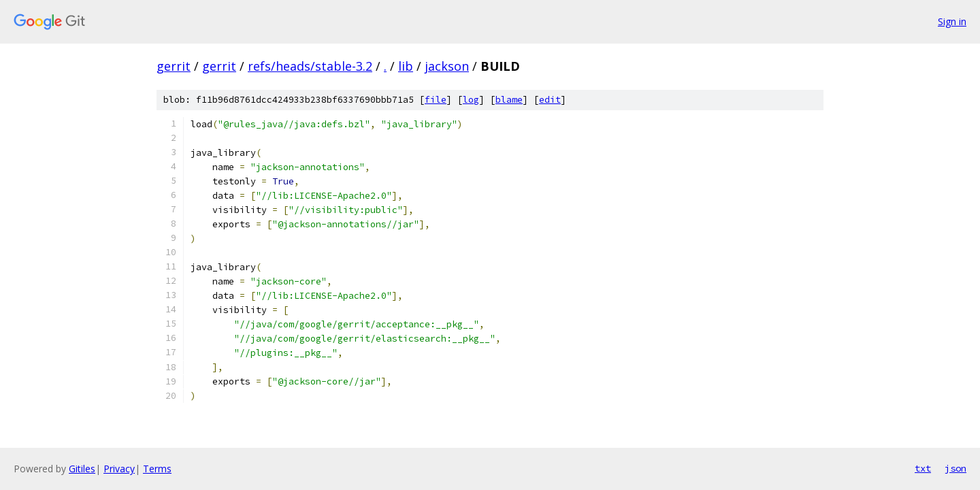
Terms (157, 469)
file (436, 100)
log (471, 100)
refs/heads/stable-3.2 (310, 66)
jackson (447, 66)
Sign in (952, 21)
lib (406, 66)
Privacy (119, 469)
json (955, 468)
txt (923, 468)
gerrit (174, 66)
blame (509, 100)
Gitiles (82, 469)
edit (550, 100)
